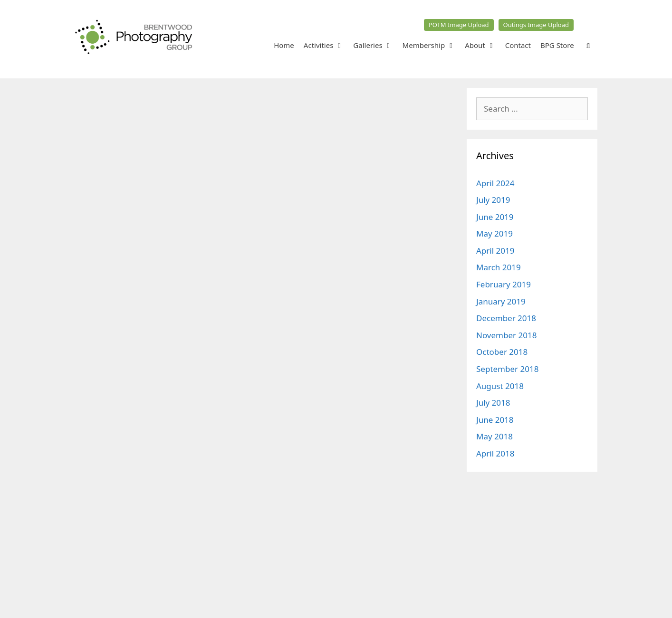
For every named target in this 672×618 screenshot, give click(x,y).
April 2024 (495, 183)
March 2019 (499, 267)
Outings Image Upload (536, 25)
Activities (326, 45)
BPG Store (557, 45)
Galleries (375, 45)
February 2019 (504, 284)
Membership (432, 45)
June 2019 (495, 217)
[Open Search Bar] (588, 45)
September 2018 (507, 369)
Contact (518, 45)
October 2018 (502, 352)
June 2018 (495, 420)
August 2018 (500, 386)
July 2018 (493, 403)
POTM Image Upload (459, 25)
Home (284, 45)
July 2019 (493, 200)
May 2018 (494, 436)
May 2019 (494, 233)
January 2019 (501, 301)
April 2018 (495, 453)
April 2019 (495, 251)
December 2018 (506, 318)
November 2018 (506, 335)
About (483, 45)
